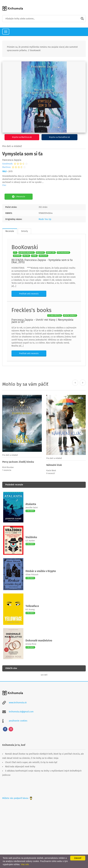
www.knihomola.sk (18, 703)
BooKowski (25, 247)
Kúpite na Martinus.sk (22, 137)
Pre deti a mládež (12, 146)
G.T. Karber (30, 541)
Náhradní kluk (54, 465)
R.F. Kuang (30, 609)
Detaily (25, 231)
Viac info (25, 864)
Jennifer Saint (32, 508)
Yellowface (32, 606)
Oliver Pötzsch (32, 575)
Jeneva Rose (31, 644)
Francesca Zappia (12, 160)
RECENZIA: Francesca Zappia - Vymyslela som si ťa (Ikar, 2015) (42, 261)
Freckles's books (31, 310)
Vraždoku (31, 537)
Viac (4, 185)
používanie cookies (18, 721)
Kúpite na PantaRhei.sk (59, 137)
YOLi (4, 171)
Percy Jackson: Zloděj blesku (18, 462)
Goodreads (7, 164)
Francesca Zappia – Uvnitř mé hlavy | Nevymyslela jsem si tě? (42, 321)
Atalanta (31, 504)
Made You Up (45, 219)
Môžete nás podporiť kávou (18, 798)
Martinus (6, 167)
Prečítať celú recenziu (29, 294)
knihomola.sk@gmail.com (21, 712)
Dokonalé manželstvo (39, 641)
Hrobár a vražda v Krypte (41, 571)
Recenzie (10, 231)
